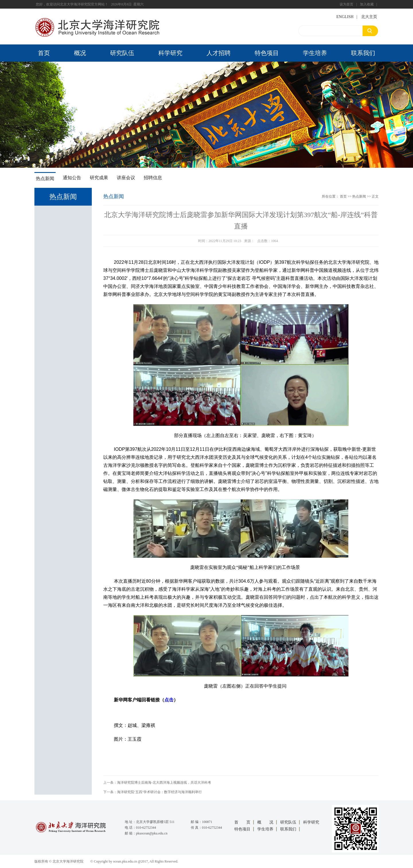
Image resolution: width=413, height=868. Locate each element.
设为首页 (346, 4)
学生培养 (315, 53)
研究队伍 (122, 53)
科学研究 (170, 53)
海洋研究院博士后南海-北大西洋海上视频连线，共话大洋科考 (164, 783)
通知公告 (72, 178)
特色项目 (267, 53)
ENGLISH (345, 17)
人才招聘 (219, 53)
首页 (44, 53)
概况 (80, 53)
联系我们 (363, 53)
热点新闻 (45, 179)
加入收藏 (367, 4)
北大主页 (369, 17)
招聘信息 (153, 178)
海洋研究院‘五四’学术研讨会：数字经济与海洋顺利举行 (159, 792)
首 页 (242, 822)
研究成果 (99, 178)
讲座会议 (126, 178)
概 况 (265, 822)
